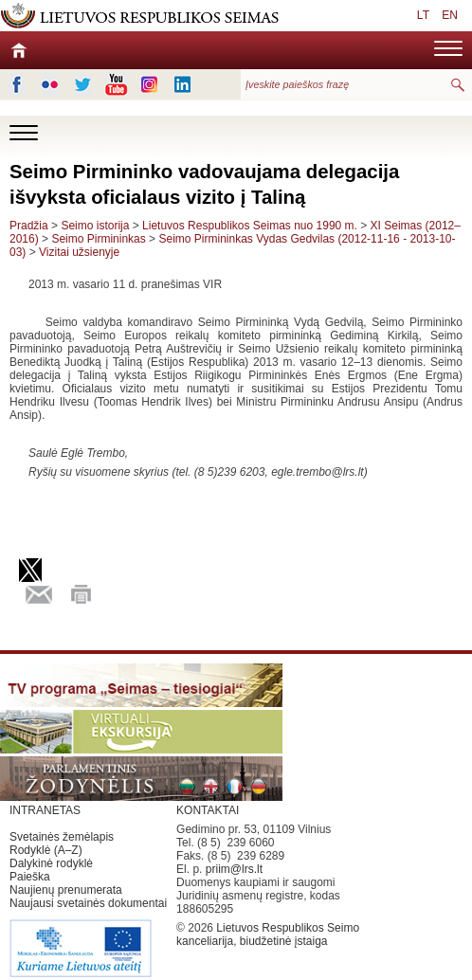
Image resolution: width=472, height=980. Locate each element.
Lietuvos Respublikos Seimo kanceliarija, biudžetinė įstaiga (268, 935)
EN (450, 15)
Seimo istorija (95, 226)
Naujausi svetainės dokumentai (88, 903)
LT (423, 15)
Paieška (30, 877)
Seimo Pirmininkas (98, 239)
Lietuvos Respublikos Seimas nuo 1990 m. (251, 226)
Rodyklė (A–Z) (46, 850)
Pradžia (29, 226)
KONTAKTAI (208, 810)
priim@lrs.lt (234, 869)
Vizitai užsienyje (79, 252)
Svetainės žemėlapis (62, 837)
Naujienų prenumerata (66, 890)
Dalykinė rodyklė (51, 863)
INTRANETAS (45, 810)
